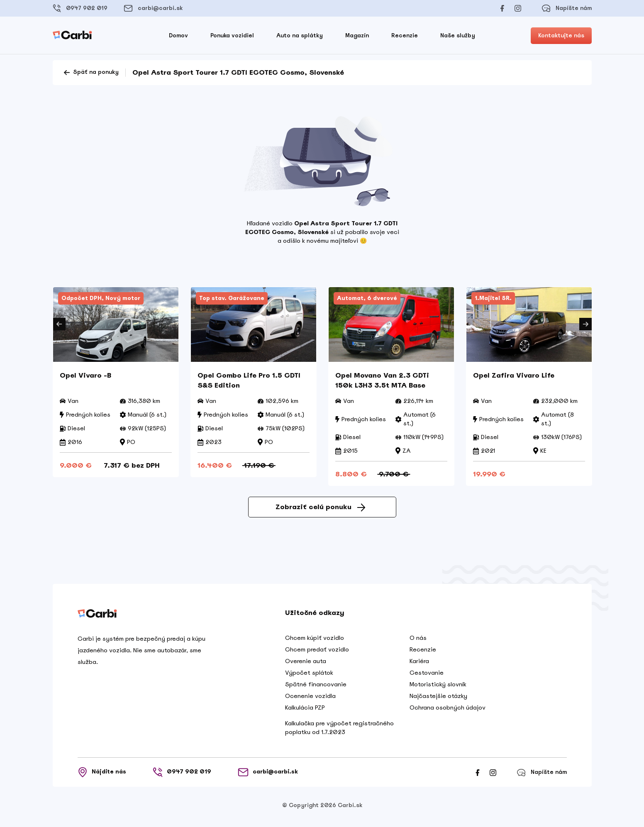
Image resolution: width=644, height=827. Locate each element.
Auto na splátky (300, 35)
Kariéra (419, 664)
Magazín (357, 35)
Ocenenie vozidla (310, 699)
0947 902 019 (80, 8)
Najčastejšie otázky (438, 699)
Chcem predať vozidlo (317, 652)
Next (585, 324)
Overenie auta (306, 664)
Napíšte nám (567, 8)
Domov (178, 35)
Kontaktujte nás (561, 35)
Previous (59, 324)
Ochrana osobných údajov (448, 710)
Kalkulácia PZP (305, 710)
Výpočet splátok (309, 676)
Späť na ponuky (91, 73)
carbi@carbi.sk (153, 8)
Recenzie (405, 35)
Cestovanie (427, 676)
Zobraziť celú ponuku (320, 510)
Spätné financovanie (316, 687)
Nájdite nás (102, 775)
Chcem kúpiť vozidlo (315, 641)
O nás (418, 641)
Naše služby (458, 35)
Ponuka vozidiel (232, 35)
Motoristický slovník (438, 687)
